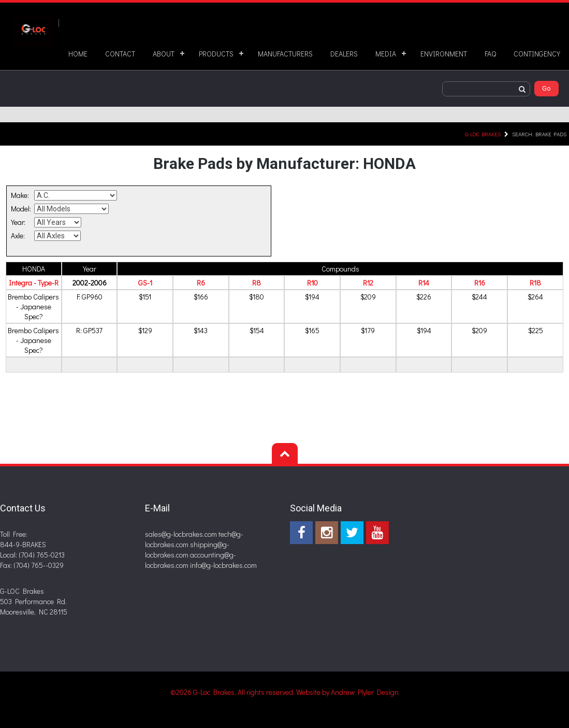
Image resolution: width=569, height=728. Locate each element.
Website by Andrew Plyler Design (347, 692)
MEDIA (386, 54)
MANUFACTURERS (285, 54)
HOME (78, 54)
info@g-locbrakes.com (223, 565)
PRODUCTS (216, 54)
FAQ (490, 54)
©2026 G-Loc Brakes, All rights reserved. (233, 692)
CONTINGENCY (537, 54)
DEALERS (344, 54)
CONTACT (120, 54)
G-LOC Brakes (483, 134)
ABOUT (164, 54)
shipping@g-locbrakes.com (187, 549)
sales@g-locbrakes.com (181, 534)
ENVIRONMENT (444, 54)
